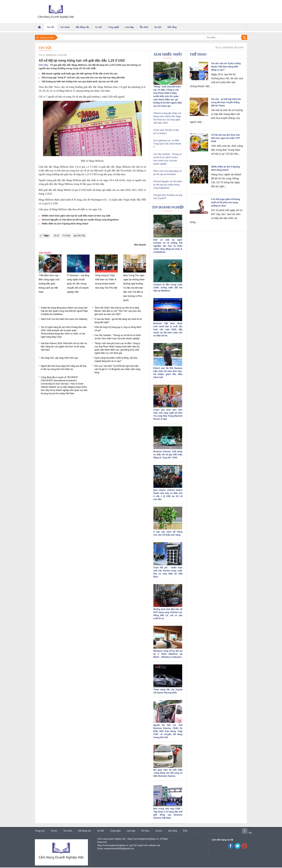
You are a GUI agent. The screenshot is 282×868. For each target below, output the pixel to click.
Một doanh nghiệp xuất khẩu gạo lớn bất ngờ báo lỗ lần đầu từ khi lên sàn (80, 74)
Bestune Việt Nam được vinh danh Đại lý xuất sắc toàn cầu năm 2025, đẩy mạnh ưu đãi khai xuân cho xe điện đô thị (168, 330)
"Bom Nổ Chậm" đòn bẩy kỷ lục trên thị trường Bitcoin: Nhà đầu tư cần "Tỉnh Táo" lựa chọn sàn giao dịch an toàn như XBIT (118, 311)
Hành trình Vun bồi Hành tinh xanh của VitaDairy (64, 319)
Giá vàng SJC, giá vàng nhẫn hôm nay (59, 358)
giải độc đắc (79, 236)
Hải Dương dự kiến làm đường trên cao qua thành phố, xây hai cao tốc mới (80, 82)
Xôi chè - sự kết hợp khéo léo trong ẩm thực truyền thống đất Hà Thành (226, 102)
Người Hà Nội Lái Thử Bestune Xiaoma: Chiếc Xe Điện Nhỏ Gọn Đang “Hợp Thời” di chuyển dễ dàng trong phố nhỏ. (168, 731)
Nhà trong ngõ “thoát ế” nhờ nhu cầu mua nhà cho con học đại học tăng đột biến (83, 78)
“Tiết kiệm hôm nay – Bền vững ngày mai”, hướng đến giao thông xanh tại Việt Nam (50, 284)
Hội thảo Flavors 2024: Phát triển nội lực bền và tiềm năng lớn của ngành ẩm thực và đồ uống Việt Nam (64, 347)
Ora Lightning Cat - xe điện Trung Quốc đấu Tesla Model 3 (167, 144)
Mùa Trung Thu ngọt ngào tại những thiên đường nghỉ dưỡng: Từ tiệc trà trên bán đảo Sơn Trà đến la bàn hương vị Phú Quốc (134, 288)
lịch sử (79, 171)
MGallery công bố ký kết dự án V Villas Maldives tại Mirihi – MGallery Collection (168, 654)
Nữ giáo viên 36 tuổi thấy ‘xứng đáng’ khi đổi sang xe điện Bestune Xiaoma (168, 773)
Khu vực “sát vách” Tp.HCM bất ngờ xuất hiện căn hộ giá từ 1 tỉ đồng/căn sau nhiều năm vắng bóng (117, 369)
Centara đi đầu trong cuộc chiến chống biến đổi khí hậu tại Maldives (168, 288)
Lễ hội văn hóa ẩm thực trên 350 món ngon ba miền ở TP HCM (226, 138)
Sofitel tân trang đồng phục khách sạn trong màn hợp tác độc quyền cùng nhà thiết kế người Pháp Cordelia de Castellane (64, 311)
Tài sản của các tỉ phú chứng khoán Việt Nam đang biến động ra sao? (226, 67)
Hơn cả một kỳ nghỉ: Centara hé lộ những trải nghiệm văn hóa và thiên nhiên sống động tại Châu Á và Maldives (168, 246)
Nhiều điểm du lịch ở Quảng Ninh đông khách (65, 224)
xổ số (56, 236)
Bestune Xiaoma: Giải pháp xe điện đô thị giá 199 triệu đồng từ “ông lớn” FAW (168, 455)
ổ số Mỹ (66, 236)
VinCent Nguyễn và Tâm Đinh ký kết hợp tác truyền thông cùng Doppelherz (80, 220)
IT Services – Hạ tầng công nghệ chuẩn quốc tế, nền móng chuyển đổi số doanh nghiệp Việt (78, 284)
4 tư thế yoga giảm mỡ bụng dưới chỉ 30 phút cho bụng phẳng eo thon (226, 202)
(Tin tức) (43, 65)
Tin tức (45, 48)
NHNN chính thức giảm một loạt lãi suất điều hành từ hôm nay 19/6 (76, 216)
